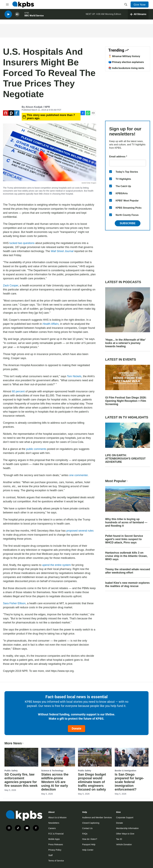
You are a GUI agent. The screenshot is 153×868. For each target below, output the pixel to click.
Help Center (88, 850)
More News (14, 743)
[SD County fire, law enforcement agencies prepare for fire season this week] (21, 757)
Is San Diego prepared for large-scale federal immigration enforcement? (129, 782)
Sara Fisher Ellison (14, 603)
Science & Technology (52, 771)
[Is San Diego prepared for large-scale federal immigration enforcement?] (132, 757)
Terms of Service (56, 861)
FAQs (85, 834)
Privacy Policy (55, 850)
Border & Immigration (126, 771)
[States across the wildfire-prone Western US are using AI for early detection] (58, 757)
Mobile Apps (54, 839)
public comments (36, 449)
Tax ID (119, 839)
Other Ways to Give (125, 834)
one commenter (78, 475)
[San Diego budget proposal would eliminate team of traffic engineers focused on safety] (95, 757)
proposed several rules (80, 531)
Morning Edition (113, 15)
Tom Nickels (74, 376)
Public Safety (11, 771)
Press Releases (56, 844)
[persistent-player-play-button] (8, 15)
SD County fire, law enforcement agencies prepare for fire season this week (21, 780)
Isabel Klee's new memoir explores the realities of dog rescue (127, 584)
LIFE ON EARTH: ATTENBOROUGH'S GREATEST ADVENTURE (125, 459)
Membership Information (127, 828)
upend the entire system (56, 565)
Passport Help (89, 844)
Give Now (140, 4)
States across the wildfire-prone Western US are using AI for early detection (55, 782)
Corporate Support (125, 817)
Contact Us (87, 828)
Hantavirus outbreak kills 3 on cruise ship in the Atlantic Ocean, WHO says (126, 556)
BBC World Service (34, 16)
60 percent (19, 391)
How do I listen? (90, 839)
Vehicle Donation (124, 844)
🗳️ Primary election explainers (126, 62)
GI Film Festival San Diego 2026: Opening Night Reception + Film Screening (126, 401)
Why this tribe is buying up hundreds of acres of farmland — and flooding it (126, 522)
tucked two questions (22, 243)
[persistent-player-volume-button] (17, 15)
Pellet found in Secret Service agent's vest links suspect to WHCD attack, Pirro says (124, 539)
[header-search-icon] (126, 4)
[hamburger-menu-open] (7, 4)
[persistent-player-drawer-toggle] (138, 15)
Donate (76, 728)
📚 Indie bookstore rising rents (126, 68)
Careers (52, 828)
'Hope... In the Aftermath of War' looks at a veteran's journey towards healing (125, 343)
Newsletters (54, 823)
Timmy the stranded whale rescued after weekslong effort (128, 571)
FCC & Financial (56, 834)
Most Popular (117, 481)
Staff (50, 855)
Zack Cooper (11, 285)
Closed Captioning (91, 823)
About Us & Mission (57, 817)
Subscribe (128, 223)
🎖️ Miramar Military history (124, 56)
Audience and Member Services (97, 817)
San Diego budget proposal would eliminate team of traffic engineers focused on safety (92, 782)
